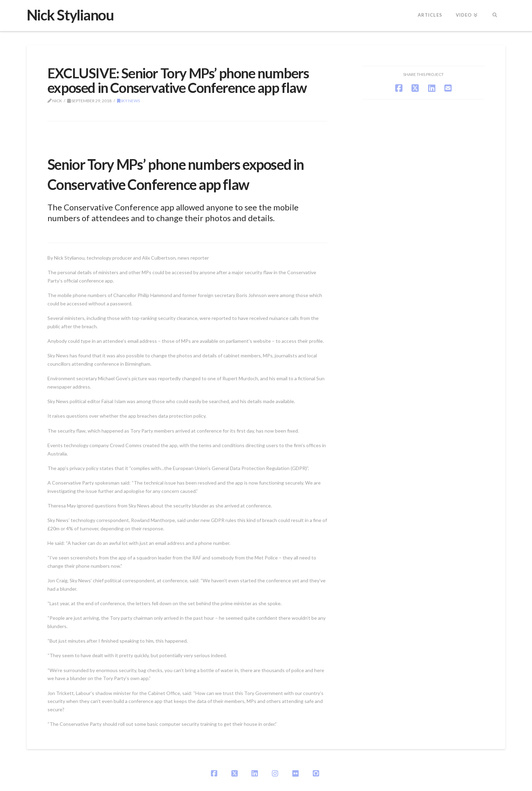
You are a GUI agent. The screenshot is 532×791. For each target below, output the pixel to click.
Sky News (128, 101)
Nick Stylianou (70, 15)
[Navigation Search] (495, 16)
